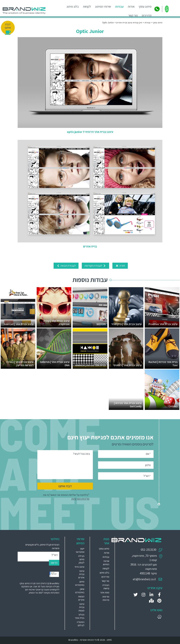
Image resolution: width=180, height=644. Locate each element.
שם (148, 454)
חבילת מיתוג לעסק (81, 559)
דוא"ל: (54, 555)
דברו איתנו (65, 486)
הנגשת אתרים (81, 598)
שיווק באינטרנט (80, 591)
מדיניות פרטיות (106, 598)
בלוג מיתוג (73, 6)
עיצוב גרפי (80, 567)
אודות (131, 6)
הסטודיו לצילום (81, 624)
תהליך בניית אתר (80, 616)
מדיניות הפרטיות (80, 499)
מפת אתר (105, 592)
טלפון (148, 465)
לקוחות (87, 6)
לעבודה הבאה (66, 266)
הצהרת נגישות (106, 587)
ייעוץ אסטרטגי (80, 550)
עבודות (119, 6)
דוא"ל (147, 476)
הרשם (54, 563)
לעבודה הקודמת (95, 266)
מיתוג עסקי (145, 6)
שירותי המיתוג (103, 6)
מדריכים (147, 15)
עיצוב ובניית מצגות (81, 607)
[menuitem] (79, 550)
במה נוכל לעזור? (82, 454)
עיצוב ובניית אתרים (81, 574)
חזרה (120, 266)
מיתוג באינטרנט (80, 583)
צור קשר (133, 15)
